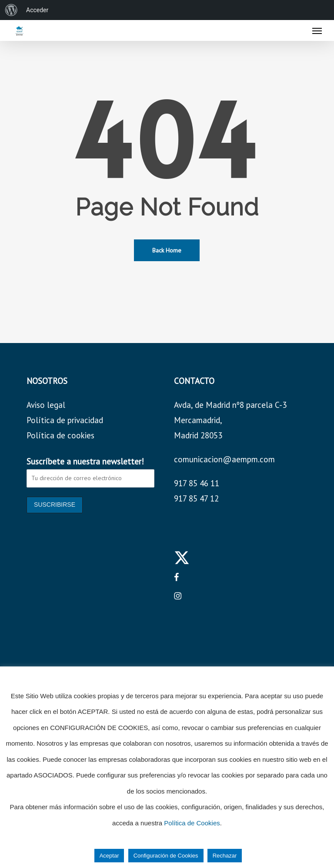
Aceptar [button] (109, 856)
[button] (317, 30)
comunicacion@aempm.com (224, 459)
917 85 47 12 (196, 498)
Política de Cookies (192, 823)
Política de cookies (60, 435)
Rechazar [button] (225, 856)
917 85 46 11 (197, 483)
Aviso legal (46, 405)
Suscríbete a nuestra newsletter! (85, 461)
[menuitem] (11, 10)
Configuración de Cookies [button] (166, 856)
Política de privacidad (65, 420)
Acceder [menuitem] (37, 10)
